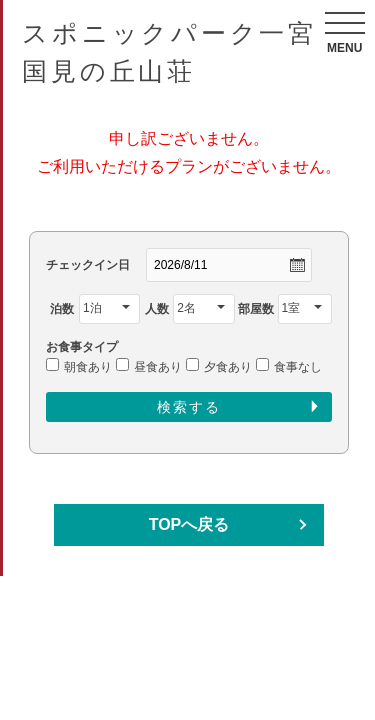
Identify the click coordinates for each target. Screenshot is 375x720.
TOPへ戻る (189, 524)
